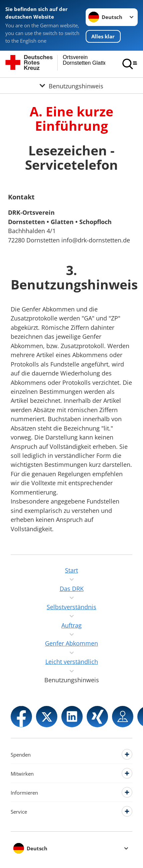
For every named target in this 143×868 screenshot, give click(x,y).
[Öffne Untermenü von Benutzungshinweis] (71, 85)
